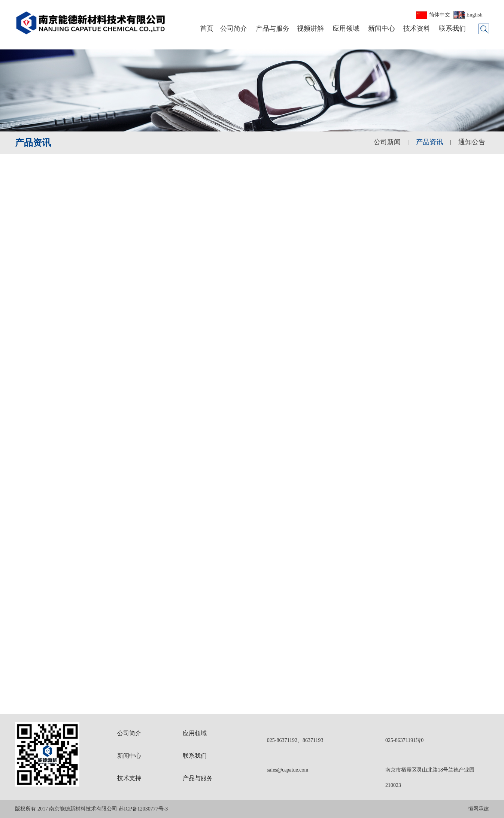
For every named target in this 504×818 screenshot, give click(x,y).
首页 (207, 28)
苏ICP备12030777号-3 (143, 809)
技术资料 (417, 28)
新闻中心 (382, 28)
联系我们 (452, 28)
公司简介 (234, 28)
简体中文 (440, 15)
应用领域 (346, 28)
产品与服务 (273, 28)
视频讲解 (310, 28)
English (475, 15)
